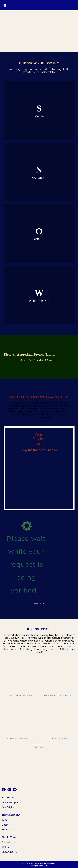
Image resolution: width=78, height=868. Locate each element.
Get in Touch (10, 837)
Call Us (6, 847)
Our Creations (11, 815)
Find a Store (9, 842)
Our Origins (8, 807)
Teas (5, 820)
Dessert (6, 825)
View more (39, 603)
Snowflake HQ (10, 852)
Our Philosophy (10, 803)
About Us (8, 798)
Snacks (6, 830)
